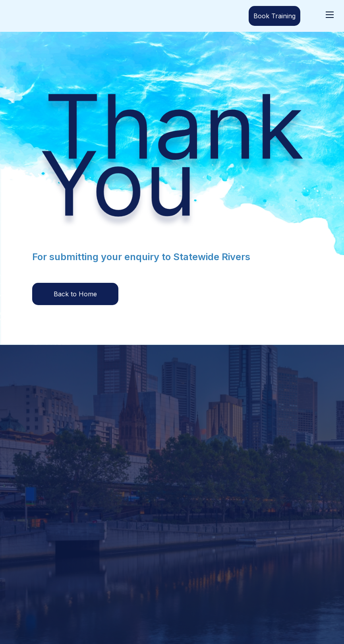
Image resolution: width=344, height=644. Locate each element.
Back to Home (75, 294)
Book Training (274, 16)
